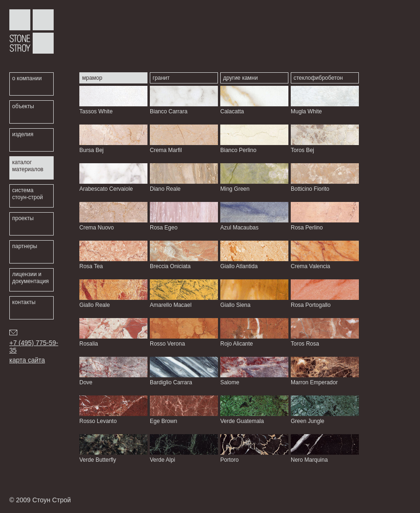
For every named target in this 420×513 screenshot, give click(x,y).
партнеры (25, 246)
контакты (24, 302)
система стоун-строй (28, 194)
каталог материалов (28, 166)
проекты (23, 218)
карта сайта (27, 360)
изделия (23, 134)
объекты (23, 106)
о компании (27, 78)
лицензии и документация (31, 278)
